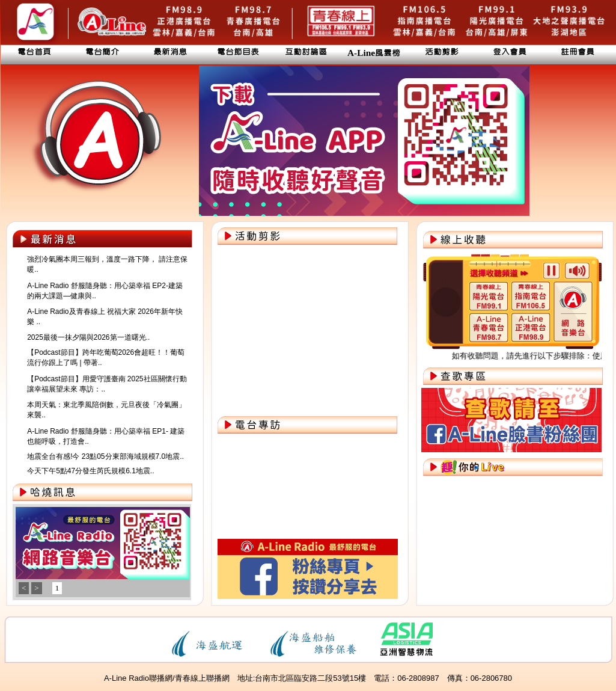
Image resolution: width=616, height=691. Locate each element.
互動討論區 (306, 52)
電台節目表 (238, 52)
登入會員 (510, 52)
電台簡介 (102, 52)
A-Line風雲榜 (374, 53)
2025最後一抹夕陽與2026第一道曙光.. (88, 337)
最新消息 (170, 52)
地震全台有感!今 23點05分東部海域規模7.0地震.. (105, 456)
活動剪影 (442, 52)
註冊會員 (578, 52)
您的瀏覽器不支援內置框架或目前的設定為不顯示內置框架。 (101, 555)
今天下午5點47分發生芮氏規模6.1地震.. (90, 471)
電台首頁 (34, 52)
